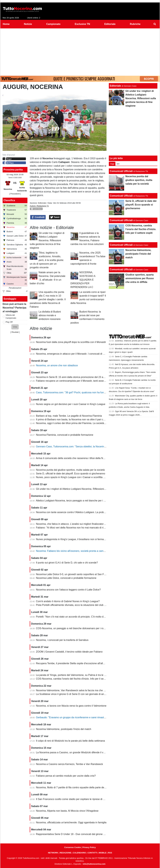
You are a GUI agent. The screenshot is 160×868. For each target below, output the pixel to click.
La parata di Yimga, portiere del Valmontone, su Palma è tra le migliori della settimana (83, 675)
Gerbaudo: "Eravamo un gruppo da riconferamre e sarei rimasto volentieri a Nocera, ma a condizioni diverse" (95, 717)
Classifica (9, 200)
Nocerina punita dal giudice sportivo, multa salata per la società (70, 470)
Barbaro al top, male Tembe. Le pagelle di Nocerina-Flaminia (69, 416)
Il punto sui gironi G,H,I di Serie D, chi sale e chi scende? (67, 563)
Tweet (55, 217)
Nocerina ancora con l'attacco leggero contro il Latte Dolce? (68, 590)
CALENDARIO (79, 853)
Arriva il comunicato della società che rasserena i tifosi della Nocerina (73, 458)
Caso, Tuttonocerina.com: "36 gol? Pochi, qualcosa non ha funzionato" (74, 392)
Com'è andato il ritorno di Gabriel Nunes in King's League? (68, 601)
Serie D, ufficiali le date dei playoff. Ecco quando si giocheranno (71, 474)
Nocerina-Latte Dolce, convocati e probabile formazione (66, 578)
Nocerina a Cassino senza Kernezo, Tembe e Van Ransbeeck (70, 764)
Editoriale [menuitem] (110, 24)
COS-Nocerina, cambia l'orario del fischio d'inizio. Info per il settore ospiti (75, 679)
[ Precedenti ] (15, 194)
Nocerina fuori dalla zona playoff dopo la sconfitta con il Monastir (71, 342)
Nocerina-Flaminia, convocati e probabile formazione (65, 435)
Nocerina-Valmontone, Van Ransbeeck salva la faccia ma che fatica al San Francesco (83, 690)
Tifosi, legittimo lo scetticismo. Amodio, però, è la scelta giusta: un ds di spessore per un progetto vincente (47, 260)
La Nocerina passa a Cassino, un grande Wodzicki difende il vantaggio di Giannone (81, 752)
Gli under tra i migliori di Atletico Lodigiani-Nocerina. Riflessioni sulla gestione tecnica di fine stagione (47, 240)
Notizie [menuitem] (28, 24)
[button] (15, 327)
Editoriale (42, 203)
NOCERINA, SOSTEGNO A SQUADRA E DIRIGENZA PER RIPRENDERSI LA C (83, 280)
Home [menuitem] (6, 24)
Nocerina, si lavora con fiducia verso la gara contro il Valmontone (71, 706)
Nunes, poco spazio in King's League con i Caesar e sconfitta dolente (74, 477)
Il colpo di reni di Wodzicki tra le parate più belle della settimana (70, 741)
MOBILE (103, 853)
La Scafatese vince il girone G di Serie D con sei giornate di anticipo (73, 694)
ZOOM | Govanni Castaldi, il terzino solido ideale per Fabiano (69, 652)
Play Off (9, 322)
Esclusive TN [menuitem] (82, 24)
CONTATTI (92, 853)
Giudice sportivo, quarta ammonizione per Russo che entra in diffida (140, 278)
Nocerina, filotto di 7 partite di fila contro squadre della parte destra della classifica (80, 787)
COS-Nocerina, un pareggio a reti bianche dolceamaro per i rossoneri (74, 628)
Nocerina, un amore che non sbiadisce (57, 365)
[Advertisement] (80, 51)
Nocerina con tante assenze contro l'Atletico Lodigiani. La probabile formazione (79, 512)
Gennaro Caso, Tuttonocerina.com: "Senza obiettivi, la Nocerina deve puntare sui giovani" (85, 447)
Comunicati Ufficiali (121, 171)
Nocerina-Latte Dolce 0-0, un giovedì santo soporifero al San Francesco (75, 574)
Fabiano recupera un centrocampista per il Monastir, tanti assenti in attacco (77, 381)
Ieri (118, 164)
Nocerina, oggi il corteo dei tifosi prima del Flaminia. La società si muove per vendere (82, 423)
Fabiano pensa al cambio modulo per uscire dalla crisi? (66, 776)
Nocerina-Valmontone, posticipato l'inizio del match (64, 729)
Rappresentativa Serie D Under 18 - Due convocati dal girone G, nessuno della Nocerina (84, 834)
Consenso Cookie (72, 847)
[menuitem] (155, 24)
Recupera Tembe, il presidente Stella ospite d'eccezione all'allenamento (75, 663)
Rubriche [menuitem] (135, 24)
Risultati (15, 332)
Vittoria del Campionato (11, 317)
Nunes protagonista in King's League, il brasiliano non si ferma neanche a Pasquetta (82, 539)
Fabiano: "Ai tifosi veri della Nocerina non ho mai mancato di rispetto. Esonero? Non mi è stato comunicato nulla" (97, 528)
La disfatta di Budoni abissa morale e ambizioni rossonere (50, 315)
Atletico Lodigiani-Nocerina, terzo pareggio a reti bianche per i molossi (74, 501)
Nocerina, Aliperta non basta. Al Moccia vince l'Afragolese (67, 811)
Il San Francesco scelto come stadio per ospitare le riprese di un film (73, 799)
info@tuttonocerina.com (94, 864)
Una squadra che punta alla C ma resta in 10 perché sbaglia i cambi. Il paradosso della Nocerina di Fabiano (48, 299)
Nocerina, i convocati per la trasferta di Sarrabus (62, 640)
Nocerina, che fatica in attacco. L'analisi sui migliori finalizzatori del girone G (77, 524)
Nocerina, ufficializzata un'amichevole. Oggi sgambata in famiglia (71, 822)
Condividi (38, 217)
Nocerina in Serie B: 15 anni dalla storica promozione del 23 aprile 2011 (75, 377)
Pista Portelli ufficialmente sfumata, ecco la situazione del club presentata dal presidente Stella (87, 605)
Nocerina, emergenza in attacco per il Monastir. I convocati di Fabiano (74, 354)
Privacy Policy (89, 847)
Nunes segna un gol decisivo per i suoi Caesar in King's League (71, 404)
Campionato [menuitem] (53, 24)
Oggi (112, 164)
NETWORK (53, 853)
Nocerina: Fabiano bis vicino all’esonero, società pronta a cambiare (72, 551)
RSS (110, 853)
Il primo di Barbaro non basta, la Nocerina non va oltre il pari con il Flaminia (77, 419)
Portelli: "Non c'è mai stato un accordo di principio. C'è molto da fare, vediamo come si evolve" (87, 617)
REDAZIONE (66, 853)
